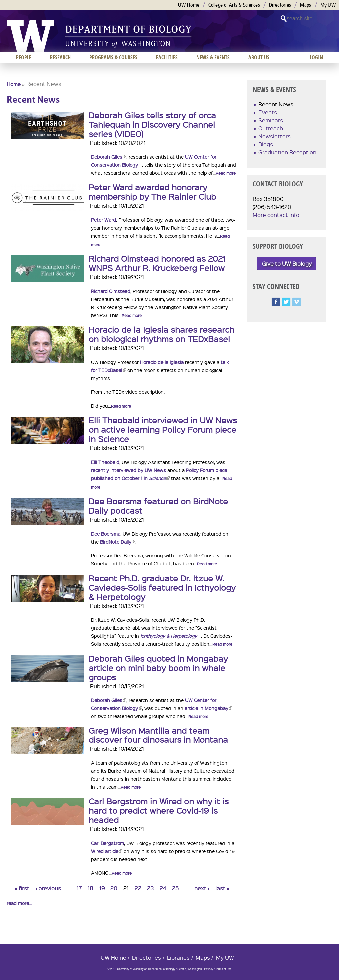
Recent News (276, 104)
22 (138, 888)
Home (14, 84)
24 (163, 888)
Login (316, 57)
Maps (305, 5)
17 (79, 888)
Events (268, 112)
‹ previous (48, 888)
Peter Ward (103, 220)
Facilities (167, 57)
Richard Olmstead (111, 291)
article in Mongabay (208, 708)
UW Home (189, 5)
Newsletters (274, 136)
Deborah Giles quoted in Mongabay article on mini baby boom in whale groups (158, 668)
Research (60, 57)
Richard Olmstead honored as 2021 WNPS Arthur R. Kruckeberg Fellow (157, 263)
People (24, 57)
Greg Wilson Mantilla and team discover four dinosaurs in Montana (158, 735)
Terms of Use (223, 969)
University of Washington (30, 36)
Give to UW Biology (287, 264)
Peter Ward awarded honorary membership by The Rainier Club (152, 192)
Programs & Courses (113, 57)
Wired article (107, 851)
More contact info (276, 215)
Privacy (208, 969)
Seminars (271, 120)
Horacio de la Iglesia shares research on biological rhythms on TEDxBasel (161, 334)
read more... (19, 903)
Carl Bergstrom (107, 843)
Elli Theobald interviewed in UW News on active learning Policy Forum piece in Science (163, 429)
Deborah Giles (109, 157)
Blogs (266, 144)
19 (102, 888)
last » (222, 888)
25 (175, 888)
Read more (226, 173)
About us (259, 57)
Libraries (178, 958)
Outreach (271, 128)
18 (90, 888)
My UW (328, 5)
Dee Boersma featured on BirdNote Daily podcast (158, 506)
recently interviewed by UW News (128, 470)
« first (22, 888)
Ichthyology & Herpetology (171, 636)
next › (202, 888)
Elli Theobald (105, 462)
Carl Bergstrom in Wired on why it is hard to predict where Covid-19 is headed (159, 810)
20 (114, 888)
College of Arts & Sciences (234, 5)
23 (150, 888)
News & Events (213, 57)
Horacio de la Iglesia (162, 362)
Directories (280, 5)
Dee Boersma (106, 534)
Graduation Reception (287, 152)
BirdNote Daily (118, 542)
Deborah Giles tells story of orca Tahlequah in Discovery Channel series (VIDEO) (152, 124)
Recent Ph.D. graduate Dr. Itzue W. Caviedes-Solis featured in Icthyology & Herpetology (162, 587)
